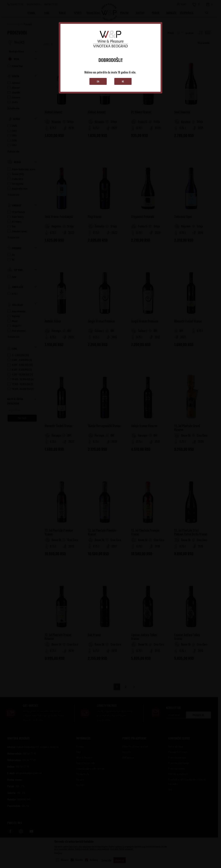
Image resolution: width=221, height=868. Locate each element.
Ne (123, 81)
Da (98, 81)
